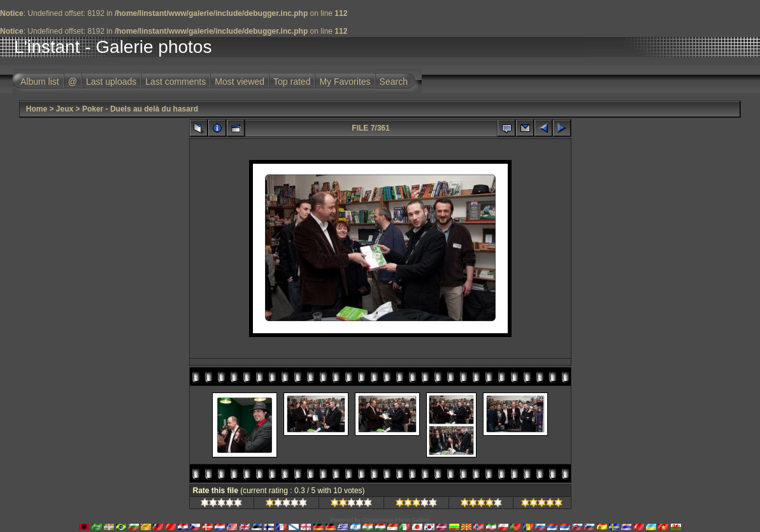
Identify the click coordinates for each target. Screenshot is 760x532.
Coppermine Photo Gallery (396, 520)
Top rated (292, 82)
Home (37, 109)
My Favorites (345, 82)
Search (394, 82)
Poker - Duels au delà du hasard (140, 109)
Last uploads (111, 82)
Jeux (65, 109)
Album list (40, 82)
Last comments (176, 82)
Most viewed (240, 82)
